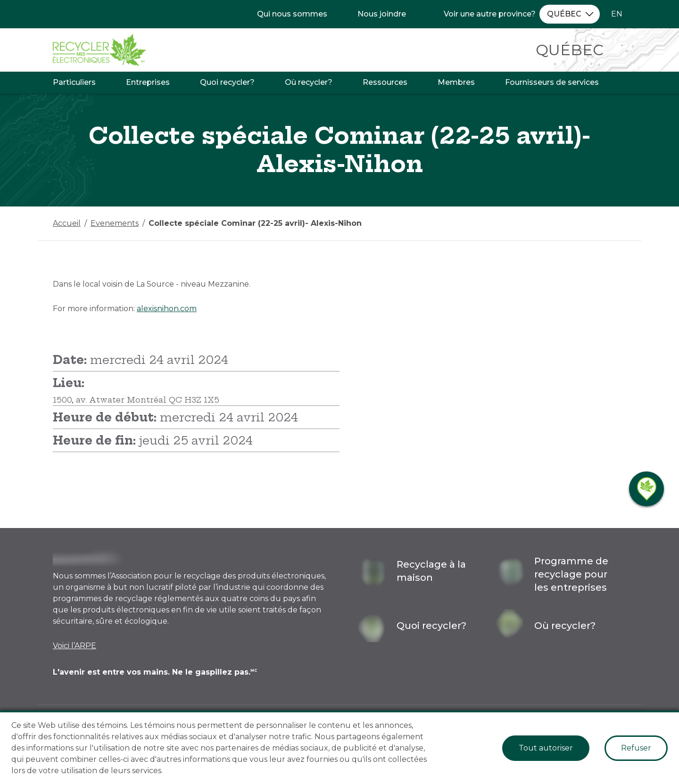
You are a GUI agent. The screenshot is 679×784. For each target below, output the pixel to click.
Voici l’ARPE (75, 646)
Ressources (385, 82)
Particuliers (74, 82)
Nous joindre (382, 14)
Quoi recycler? (227, 82)
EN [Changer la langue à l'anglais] (617, 14)
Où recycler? (309, 82)
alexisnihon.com (167, 309)
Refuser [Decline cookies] (636, 748)
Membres (456, 82)
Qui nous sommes (292, 14)
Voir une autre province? (490, 14)
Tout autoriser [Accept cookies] (546, 748)
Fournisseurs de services (552, 82)
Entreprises (148, 82)
